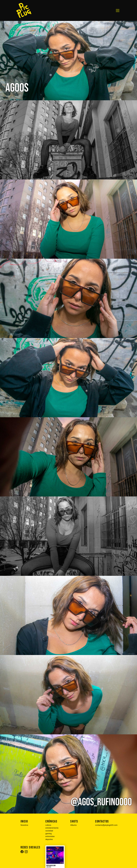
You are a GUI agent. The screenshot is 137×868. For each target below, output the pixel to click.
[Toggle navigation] (118, 11)
